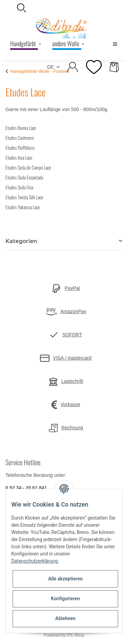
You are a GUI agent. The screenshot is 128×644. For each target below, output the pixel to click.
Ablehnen (65, 618)
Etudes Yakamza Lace (23, 207)
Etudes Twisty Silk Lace (24, 197)
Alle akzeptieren (65, 579)
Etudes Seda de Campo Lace (28, 167)
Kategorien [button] (21, 241)
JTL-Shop (75, 635)
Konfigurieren (65, 599)
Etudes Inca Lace (19, 157)
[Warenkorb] (114, 67)
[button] (64, 8)
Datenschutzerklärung (34, 561)
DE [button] (50, 67)
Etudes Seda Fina (19, 187)
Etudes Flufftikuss (20, 147)
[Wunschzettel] (94, 67)
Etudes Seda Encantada (24, 177)
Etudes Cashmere (20, 138)
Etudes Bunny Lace (21, 128)
